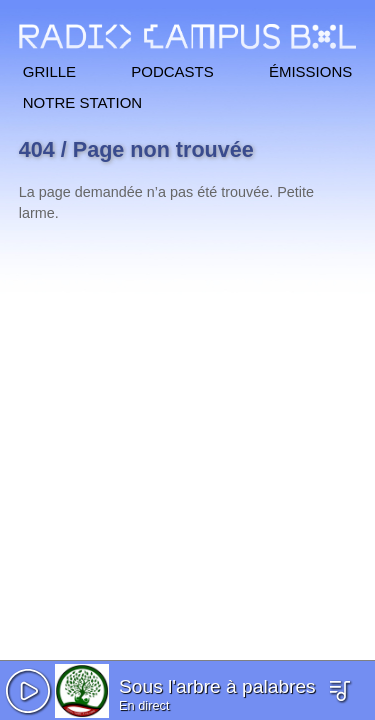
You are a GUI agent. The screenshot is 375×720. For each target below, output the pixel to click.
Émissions (310, 69)
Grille (49, 69)
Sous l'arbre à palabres (217, 686)
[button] (28, 691)
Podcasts (172, 69)
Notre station (82, 100)
